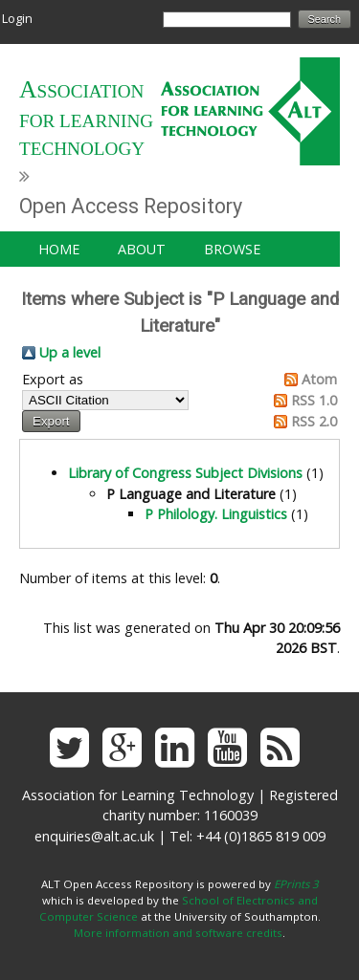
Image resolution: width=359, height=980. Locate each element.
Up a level (70, 352)
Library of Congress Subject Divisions (185, 473)
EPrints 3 (296, 884)
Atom (319, 379)
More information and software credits (178, 933)
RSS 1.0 (314, 400)
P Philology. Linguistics (216, 514)
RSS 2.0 (314, 421)
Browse (232, 249)
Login (17, 18)
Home (59, 249)
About (142, 249)
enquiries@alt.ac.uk (94, 836)
